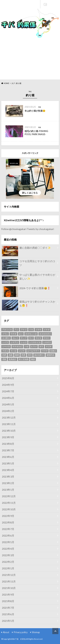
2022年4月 (8, 549)
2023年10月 (9, 431)
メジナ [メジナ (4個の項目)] (22, 351)
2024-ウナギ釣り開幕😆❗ (26, 289)
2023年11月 (9, 424)
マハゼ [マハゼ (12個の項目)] (13, 351)
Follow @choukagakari (14, 229)
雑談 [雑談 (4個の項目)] (33, 359)
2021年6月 (8, 614)
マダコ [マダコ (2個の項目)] (5, 351)
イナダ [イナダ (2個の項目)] (47, 330)
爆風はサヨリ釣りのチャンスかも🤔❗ (29, 304)
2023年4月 (8, 470)
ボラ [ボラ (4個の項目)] (41, 346)
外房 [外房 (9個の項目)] (23, 355)
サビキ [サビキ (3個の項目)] (38, 338)
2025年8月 (8, 378)
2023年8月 (8, 444)
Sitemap (36, 632)
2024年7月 (8, 391)
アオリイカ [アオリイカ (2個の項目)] (7, 330)
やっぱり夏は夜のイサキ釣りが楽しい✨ (29, 277)
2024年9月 (8, 385)
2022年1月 (8, 568)
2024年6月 (8, 398)
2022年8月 (8, 522)
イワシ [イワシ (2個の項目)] (5, 334)
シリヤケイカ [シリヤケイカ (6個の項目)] (35, 342)
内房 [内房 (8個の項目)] (4, 355)
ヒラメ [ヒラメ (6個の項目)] (34, 346)
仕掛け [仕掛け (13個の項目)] (53, 351)
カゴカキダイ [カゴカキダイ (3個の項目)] (45, 334)
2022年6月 (8, 535)
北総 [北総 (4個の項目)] (11, 355)
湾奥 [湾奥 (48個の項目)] (4, 359)
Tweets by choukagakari (40, 229)
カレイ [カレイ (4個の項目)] (15, 338)
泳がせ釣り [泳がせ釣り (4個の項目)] (39, 355)
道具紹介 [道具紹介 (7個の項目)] (12, 359)
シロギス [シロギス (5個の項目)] (47, 342)
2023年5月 (8, 463)
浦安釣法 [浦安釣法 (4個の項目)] (50, 355)
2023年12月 (9, 417)
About (6, 632)
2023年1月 (8, 490)
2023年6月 (8, 457)
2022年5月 (8, 542)
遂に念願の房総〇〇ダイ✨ (26, 248)
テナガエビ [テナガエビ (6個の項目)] (17, 346)
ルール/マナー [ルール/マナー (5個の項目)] (33, 351)
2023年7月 (8, 450)
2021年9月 (8, 595)
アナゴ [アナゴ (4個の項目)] (24, 330)
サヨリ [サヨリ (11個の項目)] (47, 338)
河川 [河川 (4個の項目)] (30, 355)
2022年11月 (9, 503)
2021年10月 (9, 588)
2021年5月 (8, 621)
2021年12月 (9, 575)
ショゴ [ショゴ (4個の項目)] (24, 342)
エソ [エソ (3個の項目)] (21, 334)
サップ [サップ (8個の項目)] (24, 338)
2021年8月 (8, 601)
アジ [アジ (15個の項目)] (16, 330)
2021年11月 (9, 581)
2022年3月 (8, 555)
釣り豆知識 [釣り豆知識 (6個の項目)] (24, 359)
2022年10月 (9, 509)
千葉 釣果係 (20, 639)
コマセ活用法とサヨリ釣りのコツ (29, 264)
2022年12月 (9, 496)
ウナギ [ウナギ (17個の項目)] (13, 334)
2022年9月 (8, 516)
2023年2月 (8, 483)
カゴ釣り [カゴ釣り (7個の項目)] (6, 338)
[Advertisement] (30, 58)
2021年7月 (8, 608)
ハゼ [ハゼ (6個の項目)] (27, 346)
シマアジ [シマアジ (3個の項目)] (14, 342)
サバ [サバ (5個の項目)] (31, 338)
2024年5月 (8, 404)
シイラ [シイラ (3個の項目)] (5, 342)
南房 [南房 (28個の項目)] (17, 355)
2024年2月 (8, 411)
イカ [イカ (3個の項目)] (31, 330)
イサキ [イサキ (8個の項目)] (38, 330)
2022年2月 (8, 562)
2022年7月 (8, 529)
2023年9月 (8, 437)
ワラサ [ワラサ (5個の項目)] (45, 351)
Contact (45, 4)
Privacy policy (21, 632)
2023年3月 (8, 476)
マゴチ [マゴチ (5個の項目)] (49, 346)
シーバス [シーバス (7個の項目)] (6, 346)
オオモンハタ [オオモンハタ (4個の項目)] (31, 334)
